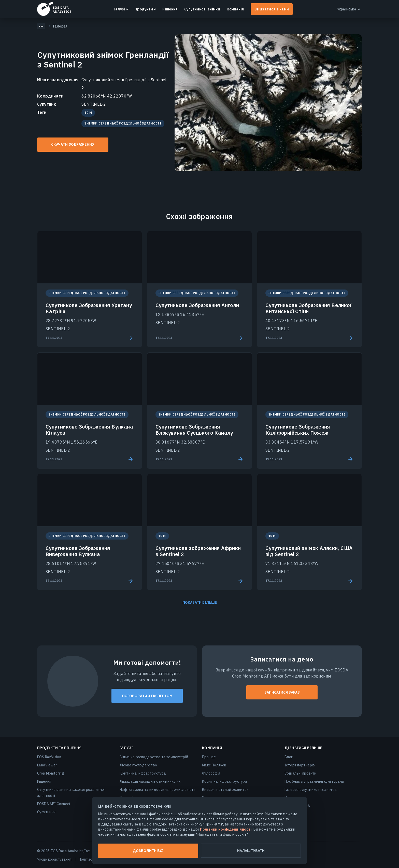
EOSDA (54, 9)
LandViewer (47, 765)
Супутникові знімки (202, 9)
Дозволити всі (148, 851)
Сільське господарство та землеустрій (154, 757)
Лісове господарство (138, 765)
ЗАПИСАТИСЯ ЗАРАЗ (282, 692)
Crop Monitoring (51, 773)
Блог (289, 757)
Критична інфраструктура (143, 773)
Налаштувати (251, 851)
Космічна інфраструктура (225, 781)
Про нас (209, 757)
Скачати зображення (73, 144)
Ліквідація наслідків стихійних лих (150, 781)
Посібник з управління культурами (314, 781)
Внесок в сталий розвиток (225, 790)
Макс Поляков (214, 765)
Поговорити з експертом (147, 696)
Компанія (235, 9)
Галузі (119, 9)
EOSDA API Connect (54, 804)
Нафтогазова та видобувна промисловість (158, 790)
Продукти (144, 9)
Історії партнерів (300, 765)
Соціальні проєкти (301, 773)
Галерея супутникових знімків (311, 790)
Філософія (211, 773)
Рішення (170, 9)
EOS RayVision (49, 757)
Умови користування (54, 859)
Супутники (46, 812)
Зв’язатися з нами (272, 9)
